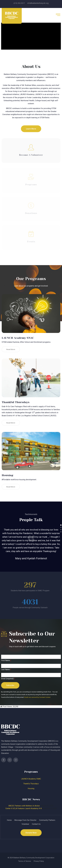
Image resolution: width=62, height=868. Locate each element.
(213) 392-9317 (19, 3)
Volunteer (25, 824)
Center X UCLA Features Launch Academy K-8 (24, 808)
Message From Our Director (25, 820)
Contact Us (36, 824)
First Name (6, 660)
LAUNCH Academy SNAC (18, 338)
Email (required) (8, 679)
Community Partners (47, 820)
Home (9, 820)
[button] (61, 525)
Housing (7, 475)
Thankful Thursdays (16, 402)
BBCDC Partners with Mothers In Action (24, 806)
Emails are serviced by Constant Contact (37, 697)
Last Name (6, 669)
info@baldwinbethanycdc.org (38, 3)
